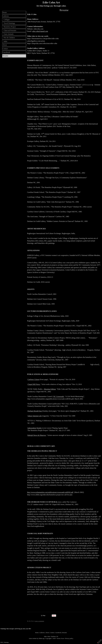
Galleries (6, 16)
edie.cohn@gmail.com (40, 31)
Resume (5, 56)
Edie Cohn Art (51, 2)
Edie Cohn (47, 637)
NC (57, 637)
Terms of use (60, 638)
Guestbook (6, 52)
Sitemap (6, 642)
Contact (5, 49)
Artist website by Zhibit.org (37, 638)
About (5, 45)
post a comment (40, 621)
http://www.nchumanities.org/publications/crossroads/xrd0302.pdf (50, 492)
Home (5, 12)
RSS (2, 642)
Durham (53, 637)
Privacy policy (69, 638)
